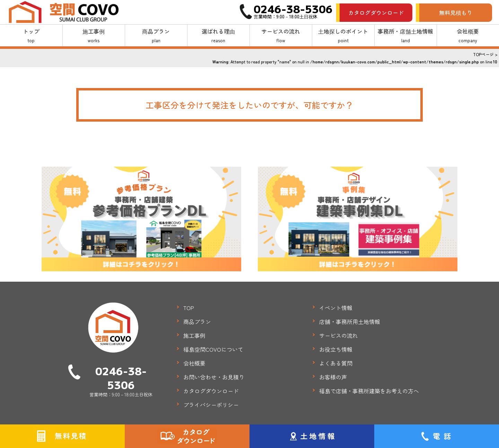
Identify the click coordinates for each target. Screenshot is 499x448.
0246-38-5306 (121, 378)
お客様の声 (333, 377)
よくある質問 (336, 363)
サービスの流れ (281, 36)
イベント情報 (336, 308)
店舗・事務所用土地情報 (350, 322)
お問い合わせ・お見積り (214, 377)
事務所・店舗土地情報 (406, 36)
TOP (189, 308)
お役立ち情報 (336, 349)
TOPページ (483, 54)
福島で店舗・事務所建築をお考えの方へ (369, 391)
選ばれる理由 (218, 36)
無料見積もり (456, 12)
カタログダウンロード (376, 12)
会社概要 (468, 36)
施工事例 (94, 36)
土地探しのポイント (343, 36)
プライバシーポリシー (211, 405)
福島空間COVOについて (213, 349)
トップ (31, 36)
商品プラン (156, 36)
